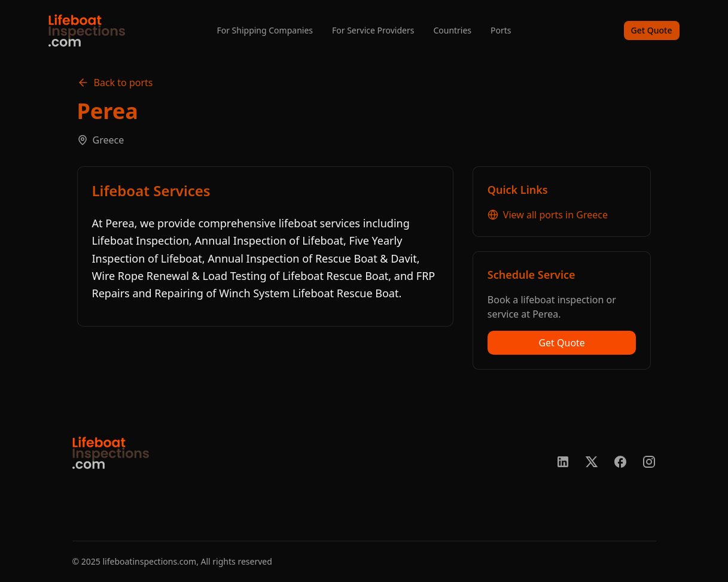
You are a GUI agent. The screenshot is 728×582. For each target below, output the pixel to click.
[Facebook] (620, 462)
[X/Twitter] (592, 462)
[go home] (111, 453)
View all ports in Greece (548, 215)
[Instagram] (649, 462)
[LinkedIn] (563, 462)
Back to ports (115, 83)
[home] (87, 31)
